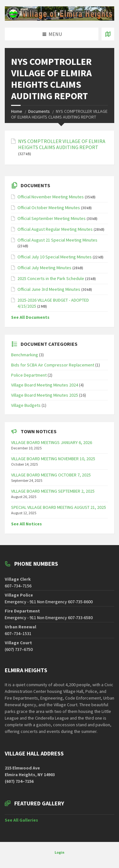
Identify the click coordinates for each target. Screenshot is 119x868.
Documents (39, 111)
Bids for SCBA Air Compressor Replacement (53, 365)
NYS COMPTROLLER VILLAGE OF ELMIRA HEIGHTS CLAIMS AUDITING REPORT (62, 144)
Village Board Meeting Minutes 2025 (45, 395)
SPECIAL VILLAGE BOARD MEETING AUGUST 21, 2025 (59, 507)
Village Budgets (26, 405)
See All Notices (26, 524)
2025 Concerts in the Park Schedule (51, 278)
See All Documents (30, 317)
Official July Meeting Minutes (44, 268)
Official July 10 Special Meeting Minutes (55, 257)
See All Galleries (21, 820)
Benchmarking (25, 355)
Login (60, 852)
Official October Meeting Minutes (49, 208)
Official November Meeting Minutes (51, 197)
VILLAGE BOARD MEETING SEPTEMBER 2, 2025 (53, 491)
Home (17, 111)
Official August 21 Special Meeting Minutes (57, 240)
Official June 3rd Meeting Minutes (49, 289)
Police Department (29, 375)
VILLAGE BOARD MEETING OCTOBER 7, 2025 (51, 475)
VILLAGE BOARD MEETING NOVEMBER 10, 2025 (53, 459)
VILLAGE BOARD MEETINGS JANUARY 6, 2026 (52, 442)
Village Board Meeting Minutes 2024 (45, 385)
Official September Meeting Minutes (52, 218)
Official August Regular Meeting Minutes (55, 229)
